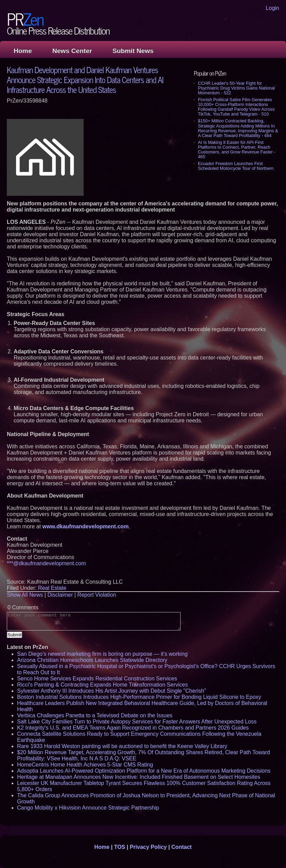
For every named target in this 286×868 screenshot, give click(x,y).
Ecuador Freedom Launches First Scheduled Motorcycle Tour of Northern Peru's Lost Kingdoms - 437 (236, 168)
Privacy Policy (148, 847)
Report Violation (97, 595)
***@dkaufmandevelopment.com (46, 563)
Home (23, 51)
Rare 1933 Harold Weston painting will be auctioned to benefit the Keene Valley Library (122, 746)
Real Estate (52, 588)
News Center (72, 51)
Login (273, 8)
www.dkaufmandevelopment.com (85, 526)
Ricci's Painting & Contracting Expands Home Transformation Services (102, 685)
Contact (182, 847)
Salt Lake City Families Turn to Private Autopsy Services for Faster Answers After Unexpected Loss (137, 722)
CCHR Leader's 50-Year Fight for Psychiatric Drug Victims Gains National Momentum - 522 (236, 88)
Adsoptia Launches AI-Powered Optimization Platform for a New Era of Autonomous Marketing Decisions (144, 771)
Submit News (133, 51)
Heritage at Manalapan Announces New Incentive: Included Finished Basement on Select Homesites (139, 777)
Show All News (25, 595)
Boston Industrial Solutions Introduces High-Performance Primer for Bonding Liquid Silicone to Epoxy (139, 697)
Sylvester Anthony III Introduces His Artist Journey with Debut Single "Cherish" (112, 691)
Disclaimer (60, 595)
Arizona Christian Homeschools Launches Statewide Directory (92, 660)
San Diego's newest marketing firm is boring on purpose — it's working (102, 654)
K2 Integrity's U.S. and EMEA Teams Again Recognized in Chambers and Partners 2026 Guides (133, 728)
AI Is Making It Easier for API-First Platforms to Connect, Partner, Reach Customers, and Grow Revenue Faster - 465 (237, 150)
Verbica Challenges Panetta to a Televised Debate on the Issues (95, 715)
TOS (120, 847)
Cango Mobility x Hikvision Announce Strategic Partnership (88, 808)
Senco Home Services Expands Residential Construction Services (97, 679)
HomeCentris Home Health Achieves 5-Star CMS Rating (85, 765)
